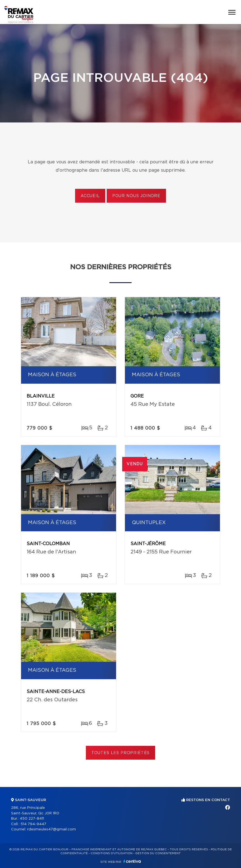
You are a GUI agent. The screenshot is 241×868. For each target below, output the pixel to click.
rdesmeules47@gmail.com (52, 829)
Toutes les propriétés (121, 753)
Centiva (132, 861)
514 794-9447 (33, 824)
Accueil (90, 196)
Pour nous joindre (136, 196)
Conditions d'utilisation (111, 853)
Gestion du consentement (158, 853)
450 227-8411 (32, 819)
